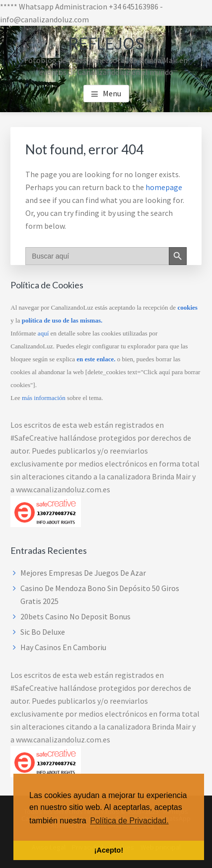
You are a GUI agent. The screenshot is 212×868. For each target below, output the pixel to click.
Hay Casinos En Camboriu (63, 647)
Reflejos (106, 43)
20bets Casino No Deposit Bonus (75, 616)
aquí (43, 333)
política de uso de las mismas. (62, 320)
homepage (164, 187)
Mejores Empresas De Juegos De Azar (83, 573)
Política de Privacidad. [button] (129, 821)
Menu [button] (112, 93)
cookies (187, 307)
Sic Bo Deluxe (43, 632)
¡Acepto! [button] (109, 850)
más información (44, 398)
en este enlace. (96, 359)
